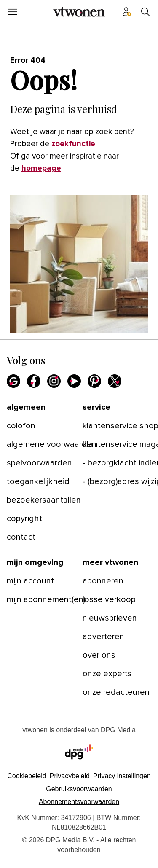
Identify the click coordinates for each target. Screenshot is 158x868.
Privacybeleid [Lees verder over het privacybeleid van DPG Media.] (70, 776)
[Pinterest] (94, 381)
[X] (115, 381)
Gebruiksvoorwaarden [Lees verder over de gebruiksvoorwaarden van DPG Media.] (79, 789)
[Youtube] (74, 381)
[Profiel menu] (127, 12)
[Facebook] (34, 381)
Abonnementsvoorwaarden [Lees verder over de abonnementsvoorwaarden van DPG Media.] (79, 802)
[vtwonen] (79, 12)
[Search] (145, 12)
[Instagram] (54, 381)
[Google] (13, 381)
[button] (122, 776)
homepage (41, 168)
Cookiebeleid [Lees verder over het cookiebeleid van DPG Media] (27, 776)
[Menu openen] (13, 12)
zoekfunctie (73, 144)
